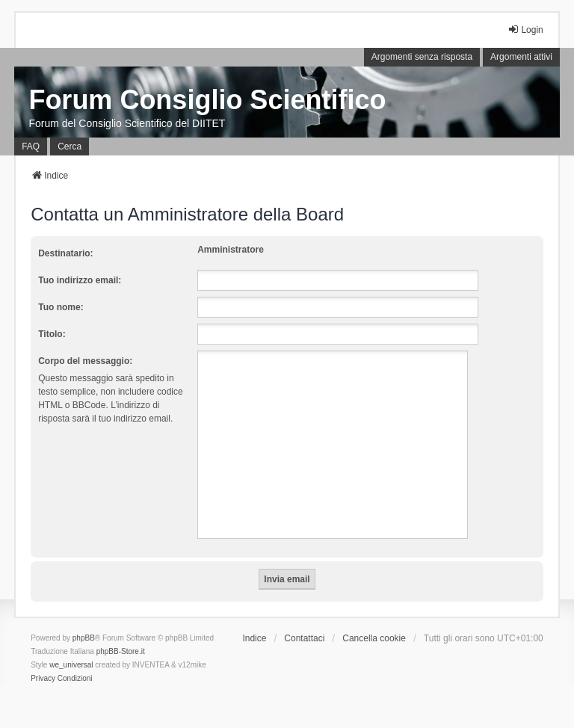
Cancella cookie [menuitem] (374, 638)
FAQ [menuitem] (31, 146)
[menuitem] (43, 679)
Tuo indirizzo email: (80, 280)
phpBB (84, 638)
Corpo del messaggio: (85, 361)
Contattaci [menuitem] (304, 638)
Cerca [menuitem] (70, 146)
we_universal (71, 665)
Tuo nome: (61, 307)
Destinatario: (65, 253)
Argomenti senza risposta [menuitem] (422, 57)
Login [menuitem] (525, 30)
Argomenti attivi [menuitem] (521, 57)
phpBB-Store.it (121, 651)
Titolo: (52, 334)
